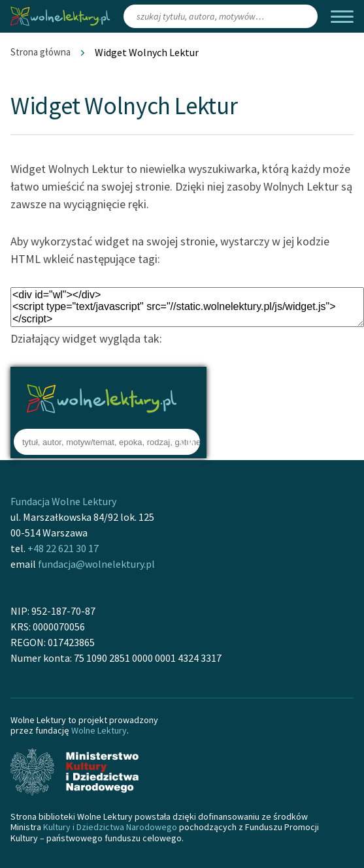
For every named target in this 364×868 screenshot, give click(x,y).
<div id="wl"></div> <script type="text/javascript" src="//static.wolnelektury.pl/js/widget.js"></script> (187, 307)
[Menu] (342, 17)
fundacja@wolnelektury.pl (96, 564)
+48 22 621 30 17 (63, 548)
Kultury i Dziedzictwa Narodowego (110, 827)
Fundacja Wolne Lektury (63, 501)
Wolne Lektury (99, 730)
